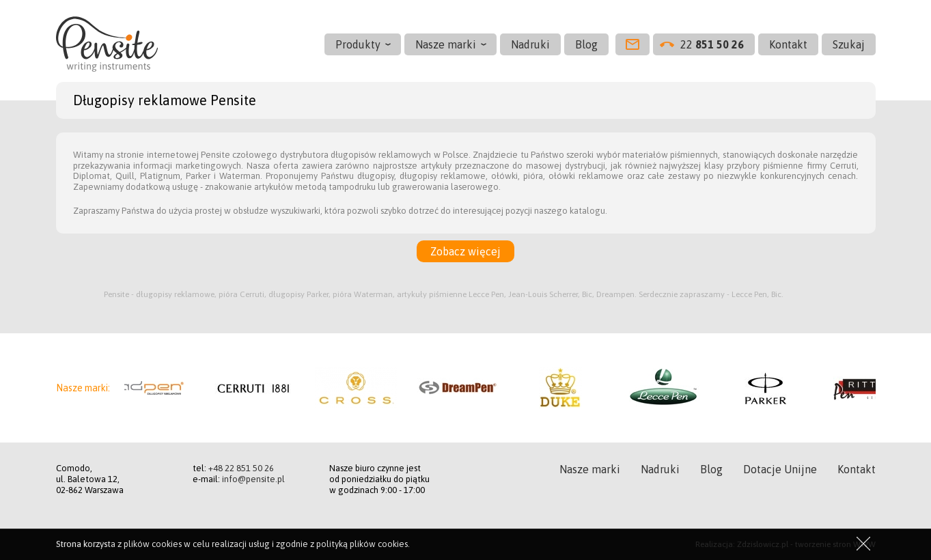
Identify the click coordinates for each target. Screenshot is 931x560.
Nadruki (530, 44)
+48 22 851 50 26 (241, 468)
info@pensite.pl (253, 479)
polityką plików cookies (362, 544)
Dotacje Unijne (780, 469)
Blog (586, 44)
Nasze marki (446, 44)
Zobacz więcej (465, 251)
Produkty (358, 44)
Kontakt (788, 44)
